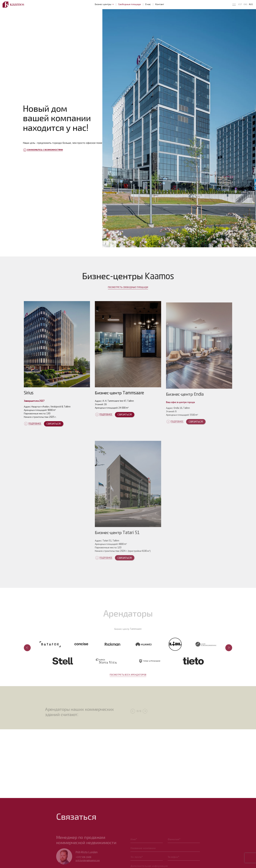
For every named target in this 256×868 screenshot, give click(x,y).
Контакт (160, 4)
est (240, 4)
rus (251, 4)
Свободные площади (130, 4)
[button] (106, 244)
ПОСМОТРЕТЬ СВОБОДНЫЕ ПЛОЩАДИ (128, 294)
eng (245, 4)
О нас (148, 4)
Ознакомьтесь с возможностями (45, 150)
